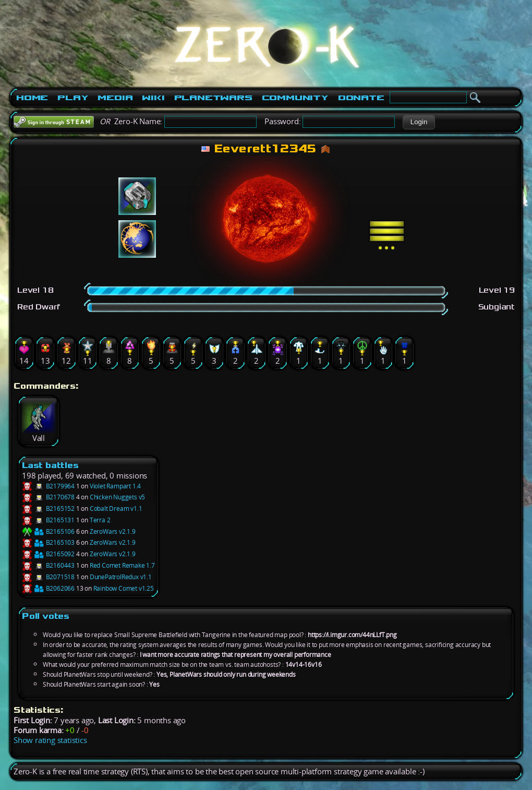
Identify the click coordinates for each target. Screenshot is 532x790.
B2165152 (48, 508)
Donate (361, 98)
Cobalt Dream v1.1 (116, 508)
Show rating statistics (50, 740)
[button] (419, 122)
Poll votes (46, 616)
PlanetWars (213, 98)
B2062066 (48, 588)
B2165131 (48, 520)
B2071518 (48, 577)
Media (115, 98)
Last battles (50, 465)
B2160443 (48, 565)
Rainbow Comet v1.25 (124, 588)
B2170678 (48, 497)
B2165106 (48, 531)
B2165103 (48, 542)
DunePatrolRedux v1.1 (121, 577)
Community (295, 98)
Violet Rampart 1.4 (115, 486)
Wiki (153, 98)
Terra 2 (100, 520)
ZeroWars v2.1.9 (113, 531)
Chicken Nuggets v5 (117, 497)
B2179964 (48, 486)
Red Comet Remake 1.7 (122, 565)
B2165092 (48, 554)
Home (32, 98)
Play (73, 98)
